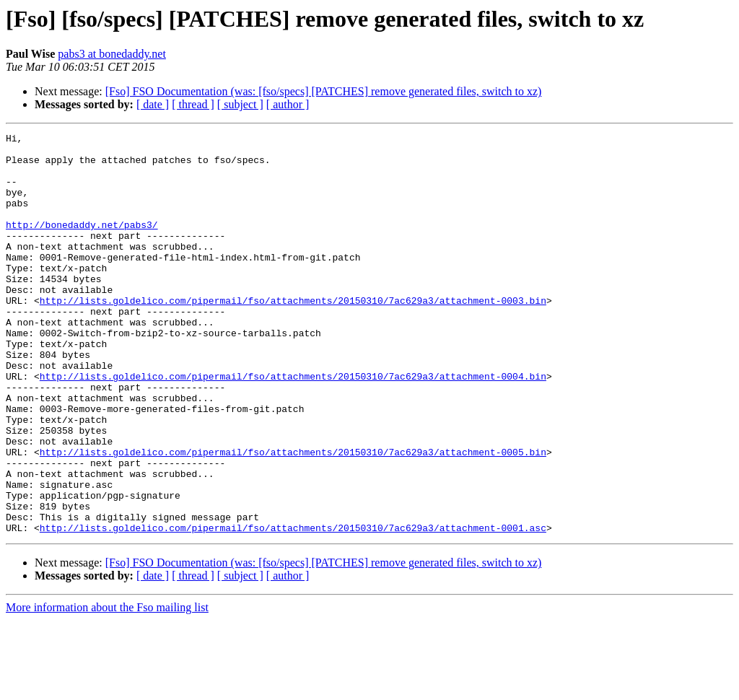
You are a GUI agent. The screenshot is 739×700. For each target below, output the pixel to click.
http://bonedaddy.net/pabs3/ (82, 244)
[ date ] (153, 104)
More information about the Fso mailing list (107, 687)
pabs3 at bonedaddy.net (112, 54)
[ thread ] (193, 104)
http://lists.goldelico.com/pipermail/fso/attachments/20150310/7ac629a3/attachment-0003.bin (293, 335)
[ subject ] (240, 104)
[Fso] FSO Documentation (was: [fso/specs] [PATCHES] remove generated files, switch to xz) (324, 91)
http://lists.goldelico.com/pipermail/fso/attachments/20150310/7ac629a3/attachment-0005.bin (293, 517)
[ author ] (288, 104)
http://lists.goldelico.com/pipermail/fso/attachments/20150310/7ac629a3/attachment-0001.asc (293, 608)
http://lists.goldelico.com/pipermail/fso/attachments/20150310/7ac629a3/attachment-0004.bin (293, 426)
